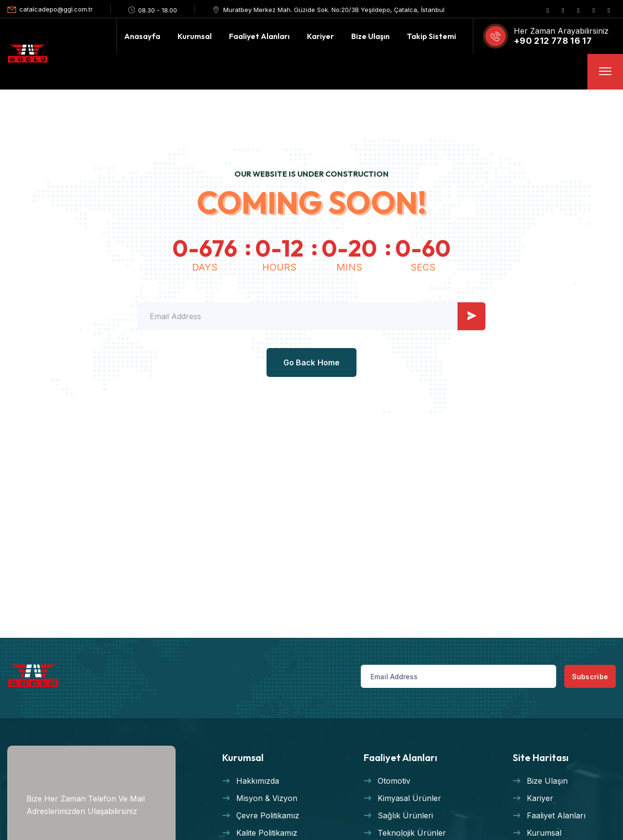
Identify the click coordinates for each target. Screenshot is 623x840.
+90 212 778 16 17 (553, 41)
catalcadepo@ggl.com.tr (56, 9)
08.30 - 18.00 (158, 10)
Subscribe (576, 677)
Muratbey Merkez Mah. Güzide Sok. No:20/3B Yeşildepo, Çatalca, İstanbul (334, 10)
